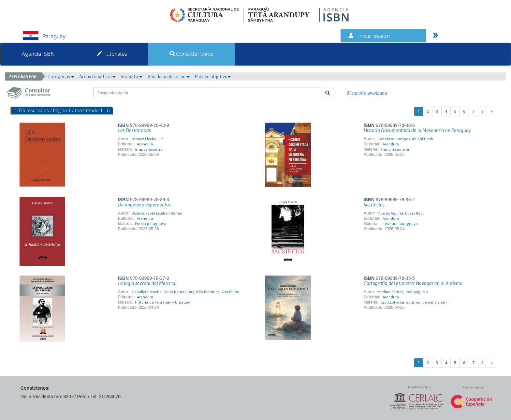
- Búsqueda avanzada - (367, 93)
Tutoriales (112, 54)
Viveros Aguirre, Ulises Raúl (401, 213)
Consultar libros (191, 54)
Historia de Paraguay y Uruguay (162, 302)
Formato (132, 77)
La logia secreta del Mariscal (147, 283)
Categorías (61, 77)
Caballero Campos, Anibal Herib (405, 139)
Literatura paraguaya (399, 224)
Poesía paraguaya (151, 224)
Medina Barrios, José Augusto (403, 292)
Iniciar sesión (374, 36)
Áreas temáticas (97, 77)
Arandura (145, 144)
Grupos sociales (148, 149)
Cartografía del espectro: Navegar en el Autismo (413, 283)
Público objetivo (213, 77)
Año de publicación (169, 77)
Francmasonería (395, 149)
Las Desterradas (134, 130)
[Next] (492, 111)
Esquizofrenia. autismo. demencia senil (415, 302)
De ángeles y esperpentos (144, 205)
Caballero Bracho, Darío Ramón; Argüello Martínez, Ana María (185, 292)
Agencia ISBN (38, 54)
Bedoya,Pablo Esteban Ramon (158, 213)
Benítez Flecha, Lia (148, 139)
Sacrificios (374, 205)
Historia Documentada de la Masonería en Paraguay (417, 130)
